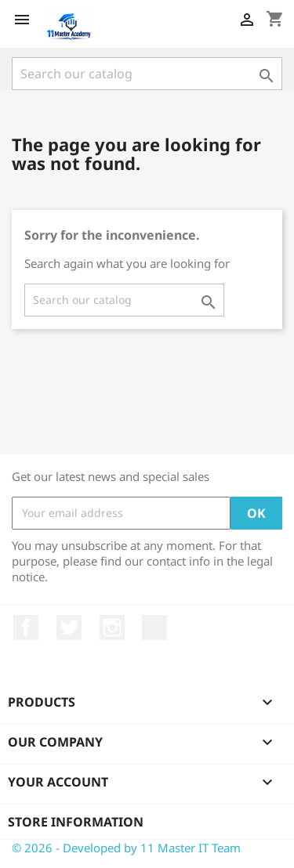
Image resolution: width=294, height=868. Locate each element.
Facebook (26, 627)
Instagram (112, 627)
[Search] (147, 74)
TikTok (154, 627)
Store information (76, 822)
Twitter (69, 627)
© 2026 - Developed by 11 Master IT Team (126, 848)
